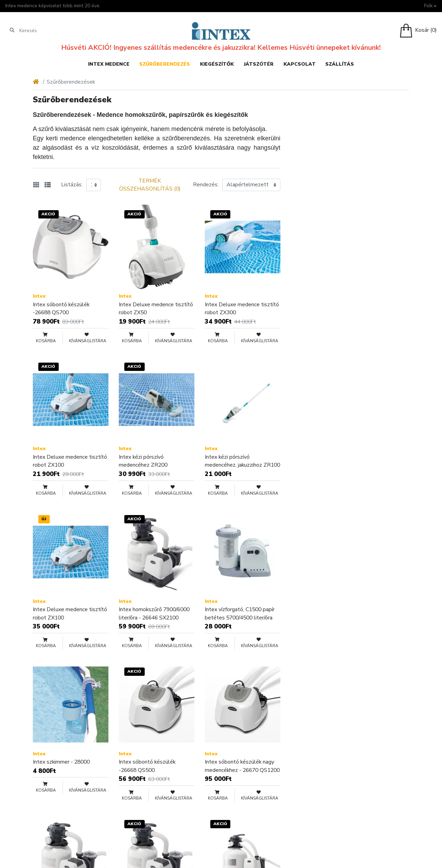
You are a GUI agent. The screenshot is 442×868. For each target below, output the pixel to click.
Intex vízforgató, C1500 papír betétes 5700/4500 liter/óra (240, 614)
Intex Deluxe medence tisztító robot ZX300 (242, 309)
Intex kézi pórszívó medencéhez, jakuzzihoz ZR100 (242, 461)
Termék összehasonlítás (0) (150, 185)
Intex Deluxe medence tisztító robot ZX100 (70, 461)
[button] (430, 6)
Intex (39, 296)
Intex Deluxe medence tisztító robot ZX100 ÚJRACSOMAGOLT (70, 614)
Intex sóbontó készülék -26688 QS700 (61, 309)
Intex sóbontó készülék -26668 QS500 (147, 766)
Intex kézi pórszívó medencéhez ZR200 (143, 461)
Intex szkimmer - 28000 (61, 762)
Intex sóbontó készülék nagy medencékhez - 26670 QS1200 (242, 766)
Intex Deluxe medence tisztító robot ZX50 (156, 309)
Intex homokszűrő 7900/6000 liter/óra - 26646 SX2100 (154, 614)
